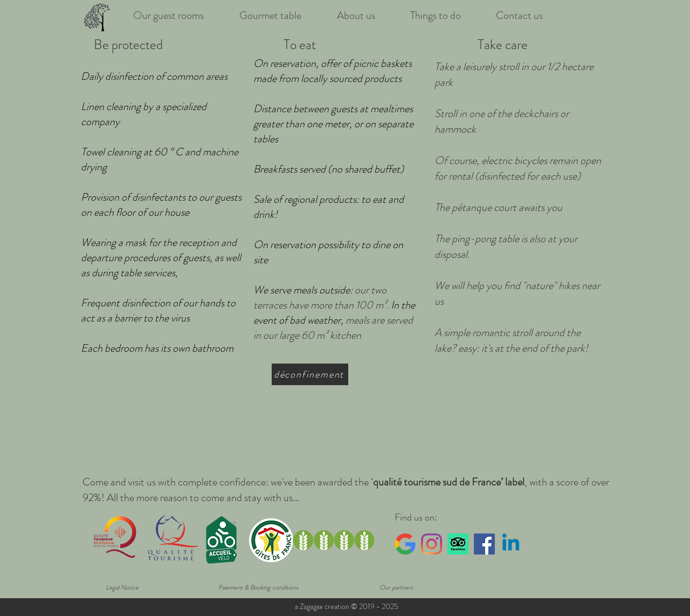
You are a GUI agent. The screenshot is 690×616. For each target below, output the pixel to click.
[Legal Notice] (122, 587)
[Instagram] (432, 544)
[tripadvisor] (458, 544)
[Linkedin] (511, 544)
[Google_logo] (405, 544)
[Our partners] (396, 587)
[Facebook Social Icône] (484, 544)
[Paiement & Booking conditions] (258, 587)
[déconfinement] (310, 374)
